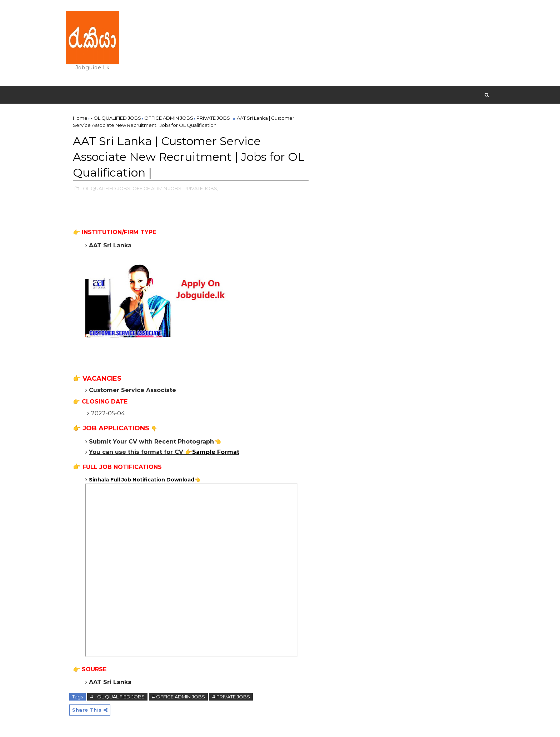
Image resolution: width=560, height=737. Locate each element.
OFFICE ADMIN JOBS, (157, 188)
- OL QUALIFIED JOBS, (106, 188)
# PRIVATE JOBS (231, 697)
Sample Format (216, 452)
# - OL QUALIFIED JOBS (117, 697)
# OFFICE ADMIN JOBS (178, 697)
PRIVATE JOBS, (201, 188)
